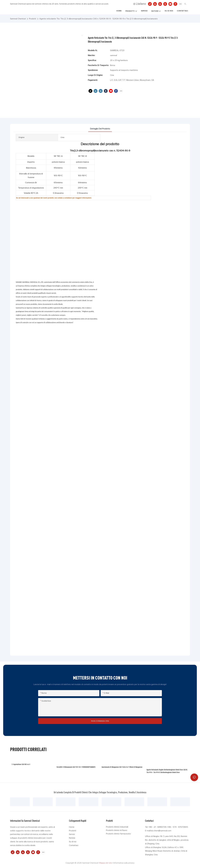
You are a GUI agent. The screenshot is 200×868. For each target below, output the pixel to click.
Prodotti (33, 19)
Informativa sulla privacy (124, 863)
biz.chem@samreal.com (161, 831)
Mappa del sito (106, 863)
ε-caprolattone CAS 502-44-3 (21, 764)
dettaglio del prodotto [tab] (100, 129)
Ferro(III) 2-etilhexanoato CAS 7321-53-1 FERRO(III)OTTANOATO (76, 767)
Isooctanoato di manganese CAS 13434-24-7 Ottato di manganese (122, 767)
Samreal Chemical (18, 19)
